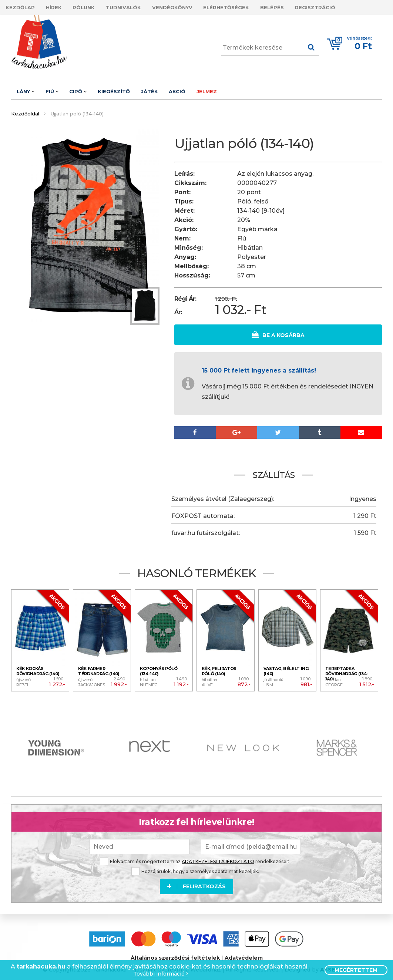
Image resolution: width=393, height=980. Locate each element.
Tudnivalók (137, 7)
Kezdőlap (22, 7)
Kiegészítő (127, 89)
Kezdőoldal (25, 110)
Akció (198, 89)
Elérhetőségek (247, 7)
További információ (161, 974)
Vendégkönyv (189, 7)
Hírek (59, 7)
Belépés (297, 7)
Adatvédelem (244, 954)
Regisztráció (344, 7)
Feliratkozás (196, 881)
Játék (167, 89)
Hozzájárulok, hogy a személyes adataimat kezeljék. (195, 866)
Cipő (88, 89)
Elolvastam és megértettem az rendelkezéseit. (195, 856)
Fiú (58, 89)
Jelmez (231, 89)
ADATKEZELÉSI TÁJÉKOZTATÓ (218, 856)
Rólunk (93, 7)
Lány (27, 89)
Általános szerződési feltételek (175, 954)
